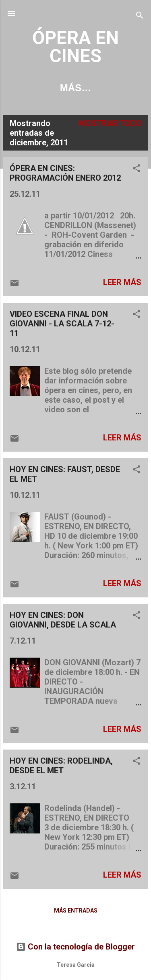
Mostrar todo (110, 123)
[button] (137, 169)
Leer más (122, 282)
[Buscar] (140, 16)
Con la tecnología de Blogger (75, 947)
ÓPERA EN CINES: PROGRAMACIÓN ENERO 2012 (65, 173)
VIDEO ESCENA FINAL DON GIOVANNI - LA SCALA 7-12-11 (62, 324)
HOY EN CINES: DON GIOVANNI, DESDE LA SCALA (63, 620)
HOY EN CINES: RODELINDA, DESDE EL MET (61, 766)
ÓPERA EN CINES (75, 47)
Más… (75, 88)
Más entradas (76, 911)
